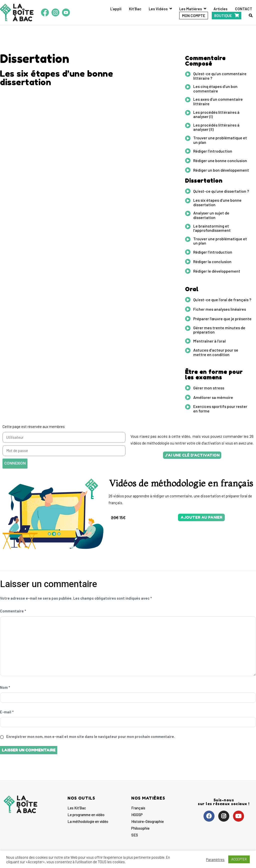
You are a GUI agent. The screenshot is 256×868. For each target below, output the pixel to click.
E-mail (7, 712)
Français (138, 808)
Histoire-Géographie (147, 821)
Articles (220, 9)
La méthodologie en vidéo (88, 821)
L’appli (116, 9)
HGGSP (137, 815)
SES (135, 835)
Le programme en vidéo (86, 815)
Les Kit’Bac (77, 808)
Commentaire (13, 611)
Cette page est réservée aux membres (34, 426)
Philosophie (140, 828)
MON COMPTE (194, 16)
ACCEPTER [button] (239, 859)
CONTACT (244, 9)
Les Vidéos (158, 9)
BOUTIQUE (223, 16)
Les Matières (191, 9)
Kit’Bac (135, 9)
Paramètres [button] (215, 859)
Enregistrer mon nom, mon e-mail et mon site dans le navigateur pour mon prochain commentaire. (91, 736)
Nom (5, 687)
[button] (192, 455)
